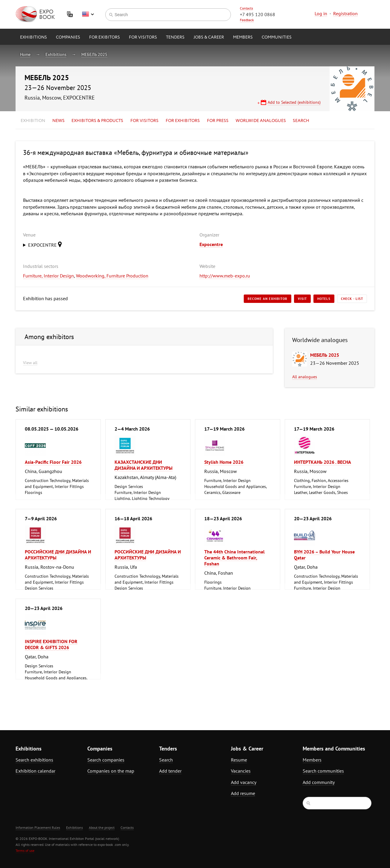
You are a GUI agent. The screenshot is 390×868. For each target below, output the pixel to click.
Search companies (106, 760)
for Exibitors (105, 37)
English (88, 14)
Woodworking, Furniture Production (112, 276)
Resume (239, 760)
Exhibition (33, 121)
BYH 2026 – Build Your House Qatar (324, 555)
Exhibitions (33, 37)
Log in (321, 13)
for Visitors (143, 37)
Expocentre (211, 244)
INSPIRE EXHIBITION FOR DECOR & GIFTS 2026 (51, 644)
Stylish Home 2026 (224, 462)
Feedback (247, 20)
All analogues (305, 377)
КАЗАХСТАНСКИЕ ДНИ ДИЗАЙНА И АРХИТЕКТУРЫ (144, 465)
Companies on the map (111, 771)
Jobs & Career (209, 37)
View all (30, 363)
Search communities (323, 771)
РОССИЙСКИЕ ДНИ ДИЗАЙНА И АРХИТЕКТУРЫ (58, 555)
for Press (218, 121)
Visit (302, 299)
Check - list (352, 299)
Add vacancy (244, 782)
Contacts (246, 8)
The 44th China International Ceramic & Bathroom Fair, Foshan (234, 558)
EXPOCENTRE (47, 244)
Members (243, 37)
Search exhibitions (34, 760)
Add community (319, 782)
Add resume (243, 793)
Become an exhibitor (268, 299)
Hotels (324, 299)
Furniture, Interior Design (48, 276)
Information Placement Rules (38, 827)
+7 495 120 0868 (258, 14)
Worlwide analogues (261, 121)
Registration (345, 13)
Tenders (175, 37)
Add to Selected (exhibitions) (294, 102)
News (58, 121)
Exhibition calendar (35, 771)
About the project (102, 827)
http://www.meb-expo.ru (225, 276)
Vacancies (241, 771)
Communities (277, 37)
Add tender (170, 771)
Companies (68, 37)
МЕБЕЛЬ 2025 (94, 54)
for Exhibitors (183, 121)
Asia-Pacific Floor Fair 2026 (53, 462)
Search (301, 121)
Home (25, 54)
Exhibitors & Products (97, 121)
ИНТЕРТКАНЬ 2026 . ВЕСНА (323, 462)
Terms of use (25, 851)
